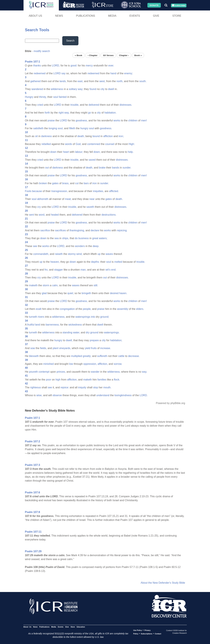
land (38, 325)
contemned (94, 144)
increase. (105, 348)
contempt (44, 372)
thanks (37, 66)
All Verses (108, 55)
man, (84, 270)
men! (144, 120)
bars (86, 183)
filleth (72, 128)
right (61, 113)
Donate (154, 5)
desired (114, 293)
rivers (41, 317)
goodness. (106, 128)
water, (77, 332)
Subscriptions (147, 634)
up (99, 254)
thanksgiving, (77, 230)
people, (87, 309)
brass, (66, 183)
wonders (80, 246)
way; (80, 89)
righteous (36, 387)
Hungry (29, 97)
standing (67, 332)
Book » (138, 55)
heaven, (55, 262)
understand (103, 395)
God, (79, 144)
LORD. (144, 395)
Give (156, 16)
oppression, (90, 364)
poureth (33, 372)
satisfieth (38, 128)
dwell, (69, 340)
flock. (117, 380)
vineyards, (65, 348)
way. (145, 372)
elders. (140, 309)
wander (95, 372)
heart (66, 152)
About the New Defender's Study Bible (163, 583)
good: (74, 66)
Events (135, 16)
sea (57, 238)
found (93, 89)
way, (67, 113)
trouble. (141, 262)
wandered (37, 89)
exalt (39, 309)
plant (55, 348)
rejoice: (65, 387)
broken (43, 183)
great (95, 238)
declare (95, 230)
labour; (79, 152)
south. (143, 81)
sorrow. (118, 364)
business (84, 238)
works (117, 120)
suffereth (102, 356)
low (71, 364)
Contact (158, 634)
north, (120, 81)
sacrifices (61, 230)
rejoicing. (122, 230)
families (102, 380)
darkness (46, 136)
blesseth (34, 356)
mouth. (107, 387)
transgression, (60, 191)
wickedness (75, 325)
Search (70, 41)
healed (55, 215)
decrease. (134, 356)
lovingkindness (123, 395)
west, (102, 81)
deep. (96, 246)
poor (49, 380)
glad (44, 293)
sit (36, 136)
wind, (79, 254)
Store (177, 16)
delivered (94, 105)
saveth (90, 207)
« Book (79, 55)
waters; (103, 238)
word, (42, 215)
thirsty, (43, 97)
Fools (28, 191)
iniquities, (98, 191)
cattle (121, 356)
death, (81, 136)
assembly (123, 309)
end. (114, 270)
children (133, 120)
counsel (110, 144)
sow (33, 348)
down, (97, 152)
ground (94, 332)
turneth (33, 317)
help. (131, 152)
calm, (55, 285)
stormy (72, 254)
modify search (42, 51)
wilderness (57, 89)
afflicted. (114, 191)
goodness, (82, 120)
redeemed (40, 73)
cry (39, 207)
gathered (35, 81)
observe (57, 395)
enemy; (128, 73)
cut (77, 183)
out (47, 168)
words (69, 144)
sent (31, 215)
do (76, 238)
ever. (111, 66)
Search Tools (37, 30)
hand (113, 73)
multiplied (76, 356)
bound (96, 136)
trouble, (75, 105)
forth (47, 113)
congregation (67, 309)
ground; (105, 317)
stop (96, 387)
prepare (94, 340)
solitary (73, 89)
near (92, 199)
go (90, 113)
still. (96, 285)
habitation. (110, 113)
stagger (58, 270)
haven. (123, 293)
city (102, 89)
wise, (39, 395)
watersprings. (112, 332)
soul (56, 97)
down (53, 152)
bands (116, 168)
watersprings (83, 317)
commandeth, (41, 254)
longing (53, 128)
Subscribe (179, 5)
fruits (94, 348)
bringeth (86, 293)
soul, (61, 128)
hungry (84, 128)
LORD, (56, 66)
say (63, 73)
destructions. (109, 215)
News (59, 16)
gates (55, 183)
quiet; (71, 293)
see (35, 246)
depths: (95, 262)
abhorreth (43, 199)
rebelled (46, 144)
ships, (66, 238)
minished (49, 364)
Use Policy (138, 630)
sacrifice (45, 230)
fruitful (31, 325)
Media (112, 16)
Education (81, 627)
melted (118, 262)
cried (40, 105)
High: (132, 144)
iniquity (82, 387)
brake (102, 168)
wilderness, (59, 317)
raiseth (59, 254)
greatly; (87, 356)
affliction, (103, 364)
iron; (121, 136)
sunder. (127, 168)
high (58, 380)
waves (109, 254)
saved (92, 160)
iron (95, 183)
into (93, 317)
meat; (68, 199)
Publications (85, 16)
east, (80, 81)
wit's (108, 270)
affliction (108, 136)
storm (46, 285)
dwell (111, 89)
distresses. (126, 105)
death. (119, 199)
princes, (61, 372)
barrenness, (53, 325)
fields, (43, 348)
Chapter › (124, 55)
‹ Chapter (93, 55)
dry (88, 332)
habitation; (116, 340)
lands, (63, 81)
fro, (46, 270)
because (37, 191)
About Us (35, 16)
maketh (33, 285)
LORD (57, 73)
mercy (89, 66)
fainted (63, 97)
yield (88, 348)
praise (51, 120)
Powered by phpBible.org (171, 403)
